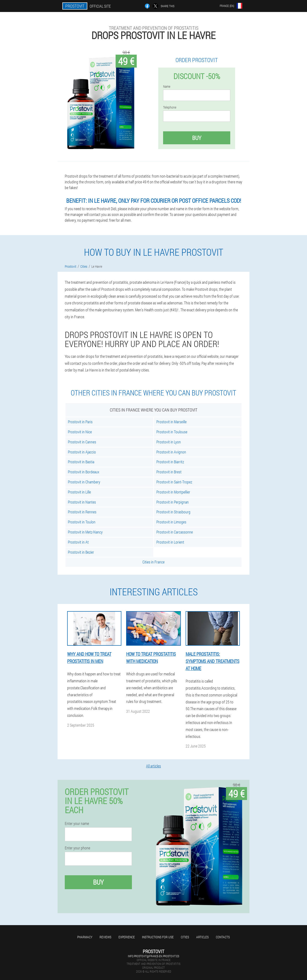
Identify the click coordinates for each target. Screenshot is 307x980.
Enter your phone (77, 848)
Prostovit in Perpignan (173, 502)
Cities (185, 937)
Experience (127, 937)
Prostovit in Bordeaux (84, 472)
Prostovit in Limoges (171, 522)
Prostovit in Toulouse (172, 432)
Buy (197, 138)
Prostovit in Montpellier (173, 492)
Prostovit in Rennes (82, 512)
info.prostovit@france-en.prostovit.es (153, 956)
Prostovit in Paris (80, 422)
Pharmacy (85, 937)
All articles (153, 766)
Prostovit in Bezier (81, 552)
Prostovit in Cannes (82, 442)
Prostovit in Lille (79, 492)
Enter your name (77, 823)
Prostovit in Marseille (171, 422)
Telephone (170, 107)
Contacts (223, 937)
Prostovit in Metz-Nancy (85, 532)
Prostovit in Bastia (81, 462)
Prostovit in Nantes (82, 502)
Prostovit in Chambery (84, 482)
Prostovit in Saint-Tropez (174, 482)
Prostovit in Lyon (169, 442)
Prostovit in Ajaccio (82, 452)
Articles (202, 937)
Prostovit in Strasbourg (173, 512)
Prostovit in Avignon (171, 452)
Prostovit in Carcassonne (175, 532)
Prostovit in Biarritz (170, 462)
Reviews (105, 937)
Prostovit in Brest (169, 472)
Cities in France (153, 562)
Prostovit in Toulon (82, 522)
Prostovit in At (78, 542)
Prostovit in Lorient (170, 542)
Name (167, 87)
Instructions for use (158, 937)
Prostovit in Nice (80, 432)
